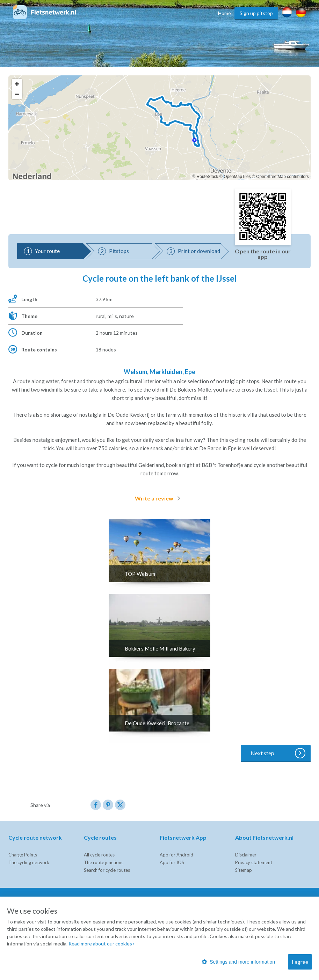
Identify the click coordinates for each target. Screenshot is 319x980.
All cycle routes (99, 855)
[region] (159, 128)
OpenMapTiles (237, 177)
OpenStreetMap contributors (282, 177)
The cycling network (29, 862)
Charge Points (23, 855)
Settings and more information (238, 962)
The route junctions (104, 862)
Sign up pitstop (256, 13)
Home (224, 13)
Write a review (159, 498)
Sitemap (244, 870)
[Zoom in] (17, 84)
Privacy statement (254, 862)
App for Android (176, 855)
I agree (300, 962)
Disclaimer (246, 855)
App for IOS (172, 862)
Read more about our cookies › (101, 944)
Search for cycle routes (107, 870)
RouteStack (208, 177)
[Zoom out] (17, 94)
